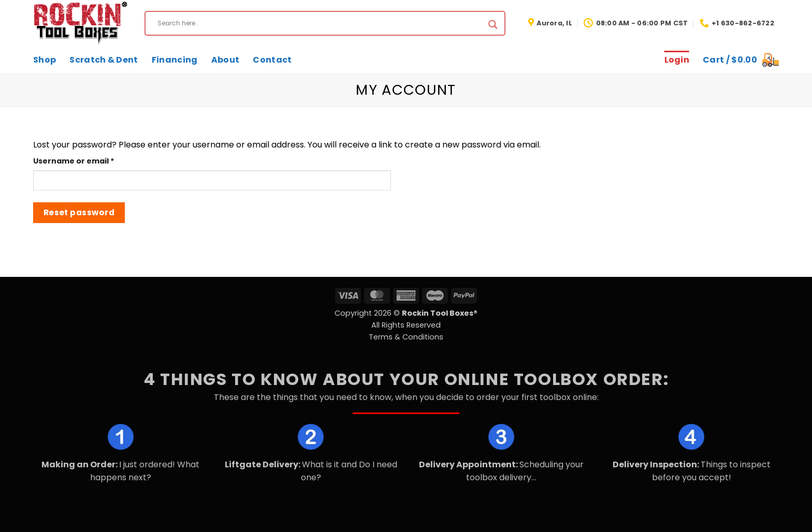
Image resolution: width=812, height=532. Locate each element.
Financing (175, 60)
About (226, 60)
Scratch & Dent (104, 60)
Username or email (92, 161)
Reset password (79, 212)
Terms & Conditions (406, 337)
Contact (272, 60)
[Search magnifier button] (493, 25)
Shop (45, 60)
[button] (741, 60)
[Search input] (320, 23)
